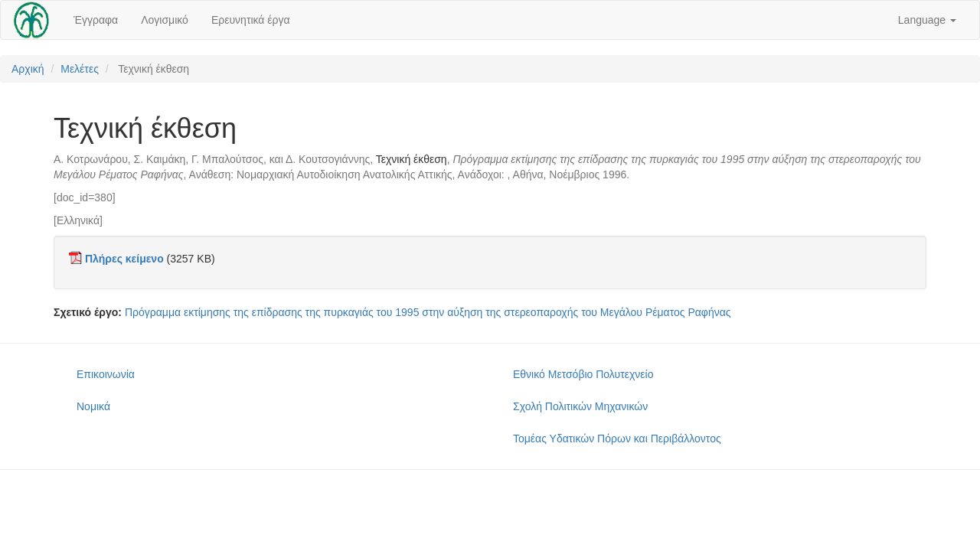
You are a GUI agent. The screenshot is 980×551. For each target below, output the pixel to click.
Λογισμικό (165, 20)
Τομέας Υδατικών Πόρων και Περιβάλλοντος (617, 439)
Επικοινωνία (106, 374)
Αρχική (28, 69)
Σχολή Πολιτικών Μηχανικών (580, 406)
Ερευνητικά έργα (251, 20)
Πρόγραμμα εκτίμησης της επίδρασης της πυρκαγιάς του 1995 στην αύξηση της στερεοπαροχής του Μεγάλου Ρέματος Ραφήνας (428, 312)
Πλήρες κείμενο (124, 259)
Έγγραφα (96, 20)
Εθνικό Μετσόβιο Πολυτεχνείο (583, 374)
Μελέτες (80, 69)
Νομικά (93, 406)
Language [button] (927, 20)
